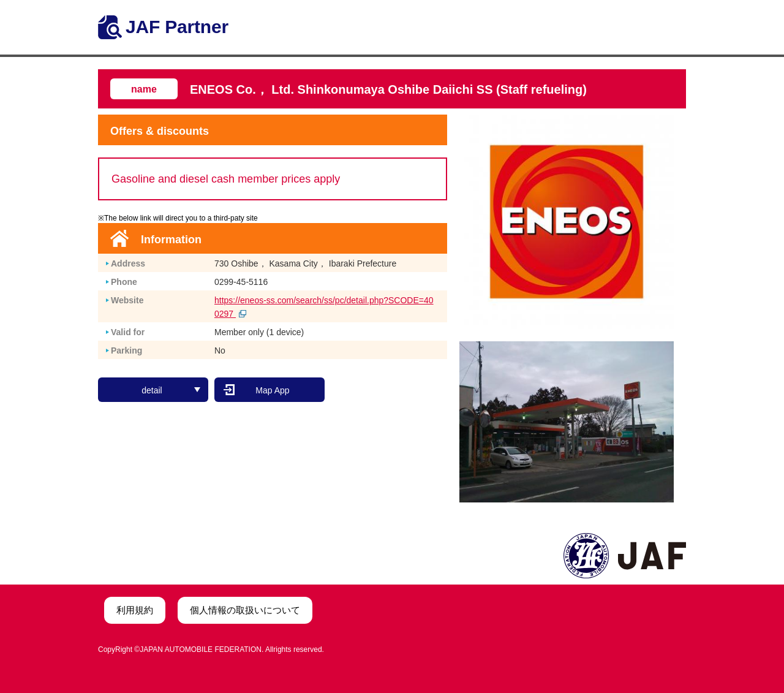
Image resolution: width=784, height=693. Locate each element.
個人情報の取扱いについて (245, 610)
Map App (272, 390)
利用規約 (135, 610)
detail (171, 390)
